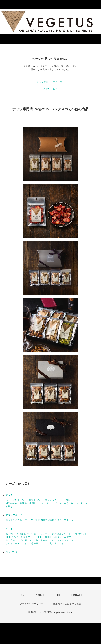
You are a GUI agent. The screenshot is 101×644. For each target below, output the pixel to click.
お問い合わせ (50, 89)
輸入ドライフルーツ (16, 520)
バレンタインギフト (63, 540)
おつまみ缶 (42, 540)
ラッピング (12, 552)
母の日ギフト (38, 544)
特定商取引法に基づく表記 (67, 604)
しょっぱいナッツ (15, 500)
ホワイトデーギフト (16, 544)
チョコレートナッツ (72, 500)
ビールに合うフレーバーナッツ (71, 503)
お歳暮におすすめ (27, 534)
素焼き (9, 506)
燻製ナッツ (35, 500)
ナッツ (9, 495)
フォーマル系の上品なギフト (56, 534)
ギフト (9, 529)
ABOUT (40, 595)
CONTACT (76, 595)
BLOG (57, 595)
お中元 (9, 534)
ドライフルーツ (14, 515)
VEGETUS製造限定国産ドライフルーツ (52, 520)
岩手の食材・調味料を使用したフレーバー (28, 503)
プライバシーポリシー (32, 604)
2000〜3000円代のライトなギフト (55, 537)
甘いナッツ (51, 500)
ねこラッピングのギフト (19, 540)
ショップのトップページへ (50, 82)
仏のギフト (81, 534)
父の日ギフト (57, 544)
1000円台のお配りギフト (19, 537)
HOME (23, 595)
